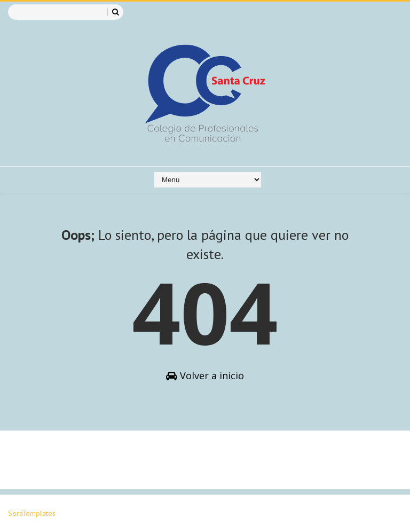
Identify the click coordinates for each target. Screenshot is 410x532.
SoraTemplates (32, 513)
